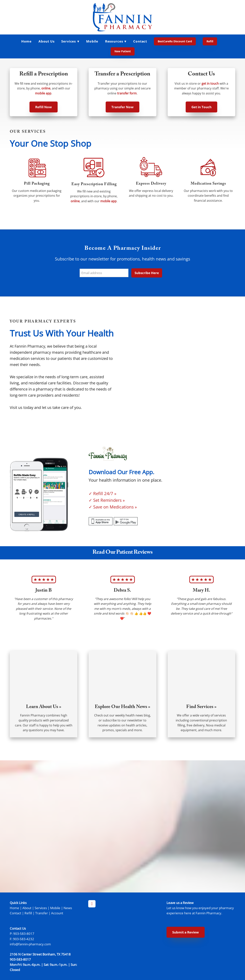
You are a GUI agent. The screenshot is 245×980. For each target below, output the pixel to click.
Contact (140, 41)
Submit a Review (186, 932)
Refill (210, 41)
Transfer (42, 913)
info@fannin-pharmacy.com (30, 944)
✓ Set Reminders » (107, 500)
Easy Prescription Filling (94, 185)
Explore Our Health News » (122, 707)
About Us (47, 41)
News (68, 908)
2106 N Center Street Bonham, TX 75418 (40, 954)
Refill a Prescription (44, 75)
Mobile (92, 41)
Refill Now (44, 107)
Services (41, 908)
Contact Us (201, 75)
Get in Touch (201, 107)
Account (57, 913)
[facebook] (92, 904)
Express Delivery (151, 184)
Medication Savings (208, 184)
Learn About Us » (44, 707)
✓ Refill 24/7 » (102, 493)
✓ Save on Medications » (113, 507)
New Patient (123, 51)
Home (26, 41)
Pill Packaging (37, 184)
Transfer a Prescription (122, 75)
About (27, 908)
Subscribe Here (147, 273)
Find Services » (201, 707)
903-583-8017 (24, 933)
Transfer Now (122, 107)
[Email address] (104, 273)
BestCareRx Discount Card (175, 41)
